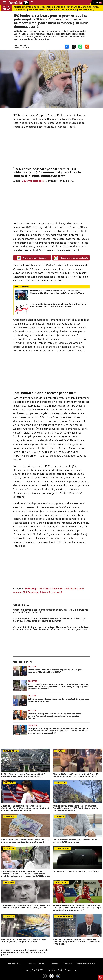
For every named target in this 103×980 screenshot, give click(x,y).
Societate (33, 681)
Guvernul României (33, 181)
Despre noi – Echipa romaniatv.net (80, 964)
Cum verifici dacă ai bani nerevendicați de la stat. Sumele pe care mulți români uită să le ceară (25, 841)
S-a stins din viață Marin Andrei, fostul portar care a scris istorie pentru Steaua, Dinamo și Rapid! (26, 907)
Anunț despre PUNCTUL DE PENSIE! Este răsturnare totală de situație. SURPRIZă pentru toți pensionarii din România (50, 620)
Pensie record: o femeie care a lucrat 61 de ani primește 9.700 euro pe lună (75, 841)
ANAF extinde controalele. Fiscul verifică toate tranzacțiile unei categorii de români (24, 941)
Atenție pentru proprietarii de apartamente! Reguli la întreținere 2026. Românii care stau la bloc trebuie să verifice (75, 808)
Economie (33, 725)
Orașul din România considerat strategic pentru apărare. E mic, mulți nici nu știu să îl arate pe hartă (51, 611)
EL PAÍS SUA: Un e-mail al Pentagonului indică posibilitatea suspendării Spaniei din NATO (23, 775)
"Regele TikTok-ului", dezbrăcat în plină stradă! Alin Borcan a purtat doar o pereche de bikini (76, 775)
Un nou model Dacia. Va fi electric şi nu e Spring (76, 872)
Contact (54, 964)
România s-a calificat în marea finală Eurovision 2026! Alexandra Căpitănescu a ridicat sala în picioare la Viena (57, 292)
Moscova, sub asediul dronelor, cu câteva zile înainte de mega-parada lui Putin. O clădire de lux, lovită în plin (77, 942)
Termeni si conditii (36, 964)
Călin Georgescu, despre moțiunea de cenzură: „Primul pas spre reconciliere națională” (59, 700)
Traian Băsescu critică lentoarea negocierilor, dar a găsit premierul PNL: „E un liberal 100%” (55, 671)
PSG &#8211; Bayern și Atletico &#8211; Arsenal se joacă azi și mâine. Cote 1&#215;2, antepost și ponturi (25, 952)
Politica (32, 666)
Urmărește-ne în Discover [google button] (32, 258)
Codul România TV (34, 970)
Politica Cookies (15, 964)
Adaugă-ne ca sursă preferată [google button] (71, 258)
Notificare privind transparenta (63, 970)
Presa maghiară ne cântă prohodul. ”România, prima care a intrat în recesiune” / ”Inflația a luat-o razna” (58, 305)
